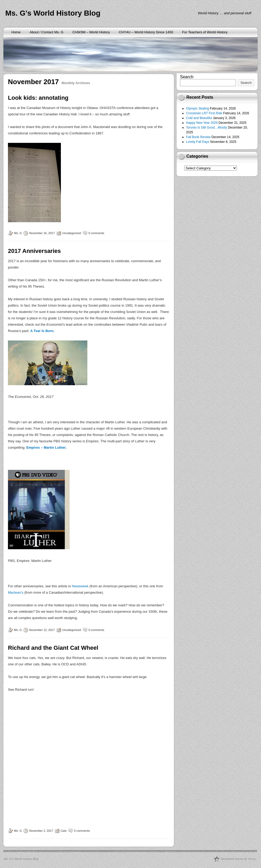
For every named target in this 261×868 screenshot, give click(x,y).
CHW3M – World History (91, 32)
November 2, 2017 (41, 831)
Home (16, 32)
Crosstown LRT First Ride (204, 113)
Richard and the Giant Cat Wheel (53, 648)
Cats (64, 831)
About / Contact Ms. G (47, 32)
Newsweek (80, 586)
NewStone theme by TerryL (239, 859)
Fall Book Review (198, 137)
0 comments (96, 233)
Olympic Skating (198, 108)
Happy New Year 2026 (202, 123)
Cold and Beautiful (199, 118)
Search (187, 77)
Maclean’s (16, 592)
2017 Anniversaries (34, 251)
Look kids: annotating (38, 98)
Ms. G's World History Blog (53, 13)
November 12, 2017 (42, 630)
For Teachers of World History (205, 32)
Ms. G (18, 233)
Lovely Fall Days (198, 142)
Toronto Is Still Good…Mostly (207, 128)
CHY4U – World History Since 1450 (146, 32)
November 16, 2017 (42, 233)
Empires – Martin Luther (46, 447)
